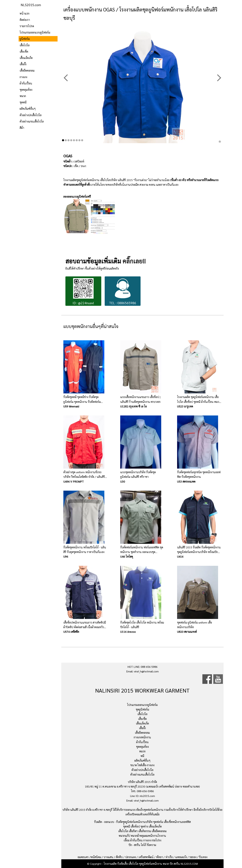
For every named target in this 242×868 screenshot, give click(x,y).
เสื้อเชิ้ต (24, 52)
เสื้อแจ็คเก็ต (26, 58)
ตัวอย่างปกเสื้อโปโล (31, 115)
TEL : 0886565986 (123, 292)
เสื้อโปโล (25, 45)
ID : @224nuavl (83, 292)
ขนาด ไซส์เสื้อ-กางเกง (142, 765)
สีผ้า (22, 128)
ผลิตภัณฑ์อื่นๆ (28, 109)
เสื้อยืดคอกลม (27, 70)
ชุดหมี (23, 102)
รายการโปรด (27, 26)
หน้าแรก (25, 13)
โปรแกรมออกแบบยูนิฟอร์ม (35, 32)
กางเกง (23, 77)
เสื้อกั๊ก (23, 64)
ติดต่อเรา (25, 20)
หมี (142, 756)
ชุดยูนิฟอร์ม (142, 709)
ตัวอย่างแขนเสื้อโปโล (32, 121)
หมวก (23, 96)
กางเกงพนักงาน (142, 737)
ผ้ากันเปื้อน (26, 83)
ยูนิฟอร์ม (25, 39)
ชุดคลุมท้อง (26, 90)
